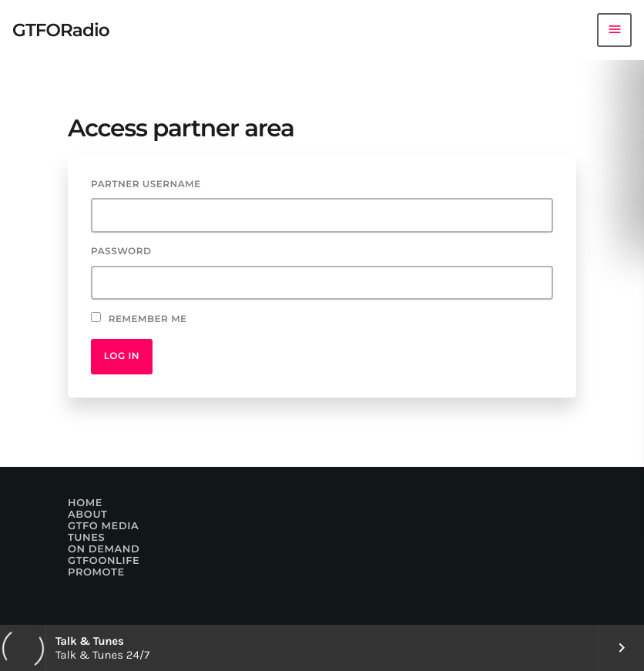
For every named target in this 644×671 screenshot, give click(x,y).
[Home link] (61, 30)
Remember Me (139, 319)
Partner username (146, 185)
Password (121, 252)
